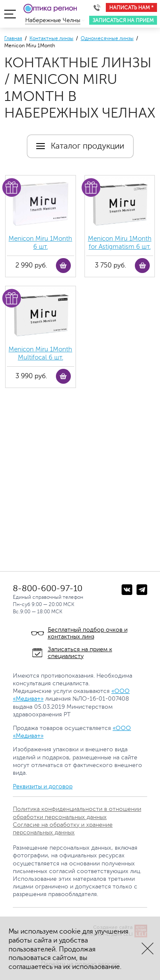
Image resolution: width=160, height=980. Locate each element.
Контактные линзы (51, 38)
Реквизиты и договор (43, 786)
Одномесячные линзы (107, 38)
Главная (13, 38)
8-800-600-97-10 (48, 588)
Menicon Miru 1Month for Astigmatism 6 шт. (120, 243)
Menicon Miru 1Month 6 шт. (40, 243)
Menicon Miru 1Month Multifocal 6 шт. (40, 354)
